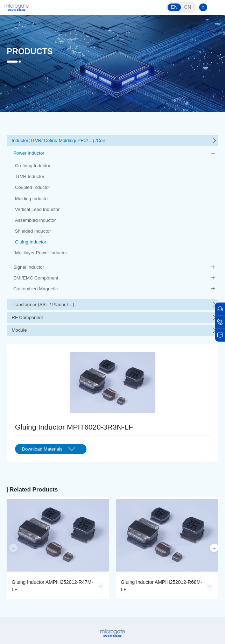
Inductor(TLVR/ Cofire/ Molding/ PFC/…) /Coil (58, 140)
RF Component (27, 317)
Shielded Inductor (33, 231)
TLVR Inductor (30, 176)
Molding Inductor (32, 199)
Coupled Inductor (33, 187)
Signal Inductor (29, 267)
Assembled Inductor (36, 220)
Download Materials (49, 449)
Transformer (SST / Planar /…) (43, 305)
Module (19, 330)
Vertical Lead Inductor (37, 209)
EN (174, 7)
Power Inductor (29, 153)
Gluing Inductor (31, 242)
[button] (214, 548)
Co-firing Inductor (33, 166)
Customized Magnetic (36, 289)
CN (188, 7)
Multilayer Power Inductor (41, 253)
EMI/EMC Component (36, 278)
